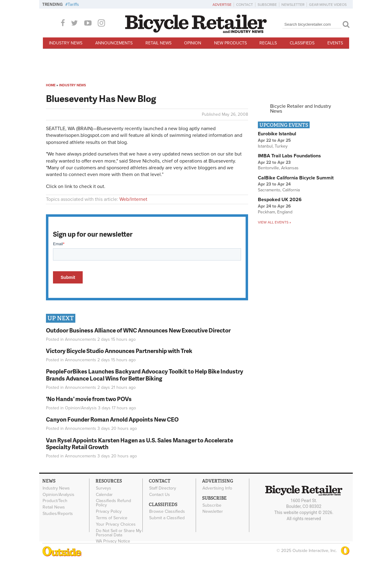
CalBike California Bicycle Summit (296, 178)
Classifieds (302, 43)
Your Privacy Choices (116, 524)
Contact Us (160, 494)
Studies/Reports (58, 514)
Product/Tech (55, 501)
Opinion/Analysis (81, 408)
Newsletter (293, 5)
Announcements (114, 43)
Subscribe (267, 5)
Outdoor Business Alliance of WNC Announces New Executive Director (138, 330)
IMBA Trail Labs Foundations (289, 156)
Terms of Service (112, 518)
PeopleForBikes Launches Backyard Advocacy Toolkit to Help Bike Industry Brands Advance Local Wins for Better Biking (145, 375)
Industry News (66, 43)
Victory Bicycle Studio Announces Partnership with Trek (119, 351)
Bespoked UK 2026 (280, 200)
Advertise (222, 5)
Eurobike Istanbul (277, 134)
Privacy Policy (109, 512)
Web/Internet (133, 199)
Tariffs (73, 4)
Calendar (104, 494)
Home (51, 85)
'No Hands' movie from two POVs (89, 399)
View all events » (274, 222)
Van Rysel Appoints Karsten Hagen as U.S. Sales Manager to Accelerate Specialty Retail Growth (139, 444)
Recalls (268, 43)
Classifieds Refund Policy (113, 503)
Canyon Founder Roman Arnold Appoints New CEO (112, 419)
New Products (230, 43)
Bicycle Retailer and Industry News (301, 109)
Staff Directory (163, 488)
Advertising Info (217, 488)
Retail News (158, 43)
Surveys (104, 488)
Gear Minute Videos (328, 5)
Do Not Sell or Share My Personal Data (119, 533)
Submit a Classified (167, 518)
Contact (245, 5)
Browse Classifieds (167, 512)
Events (335, 43)
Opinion (193, 43)
